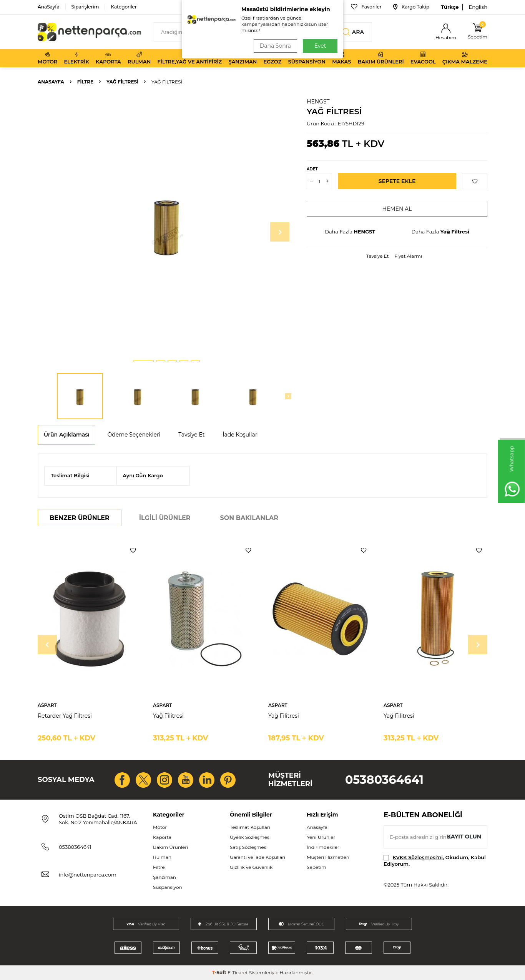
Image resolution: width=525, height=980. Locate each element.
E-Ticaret (238, 972)
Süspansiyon (307, 58)
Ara (353, 32)
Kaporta (108, 58)
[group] (166, 225)
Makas (341, 58)
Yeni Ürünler (321, 837)
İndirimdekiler (323, 847)
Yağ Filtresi (122, 82)
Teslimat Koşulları (250, 827)
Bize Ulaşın (322, 7)
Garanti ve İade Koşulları (258, 857)
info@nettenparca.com (88, 875)
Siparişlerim (85, 7)
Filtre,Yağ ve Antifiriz (189, 58)
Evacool (423, 58)
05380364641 (384, 780)
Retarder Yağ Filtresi (65, 716)
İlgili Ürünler (165, 518)
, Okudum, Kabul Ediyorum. (435, 861)
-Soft (220, 972)
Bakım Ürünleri (381, 58)
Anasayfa (51, 82)
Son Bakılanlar (249, 518)
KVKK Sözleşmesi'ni (418, 857)
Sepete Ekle (397, 181)
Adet (312, 169)
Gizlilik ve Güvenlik (251, 867)
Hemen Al (397, 209)
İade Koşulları (241, 435)
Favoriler (366, 7)
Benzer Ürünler (80, 518)
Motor (47, 58)
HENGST (318, 102)
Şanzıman (243, 58)
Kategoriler (124, 7)
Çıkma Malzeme (465, 58)
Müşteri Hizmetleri (328, 857)
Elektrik (77, 58)
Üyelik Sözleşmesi (250, 837)
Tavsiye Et (377, 256)
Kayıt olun (464, 837)
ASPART (47, 705)
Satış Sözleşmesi (249, 847)
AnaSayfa (49, 7)
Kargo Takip (411, 7)
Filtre (85, 82)
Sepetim (316, 867)
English (478, 7)
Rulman (139, 58)
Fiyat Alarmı (408, 256)
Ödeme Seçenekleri (134, 435)
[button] (143, 361)
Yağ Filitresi (168, 716)
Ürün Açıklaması (66, 435)
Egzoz (273, 58)
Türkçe (450, 7)
